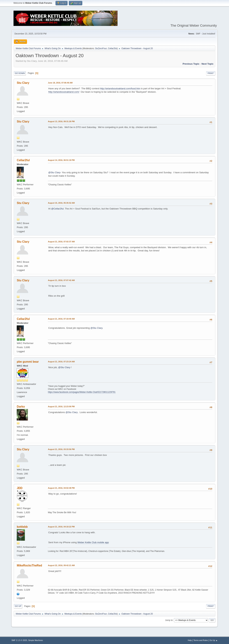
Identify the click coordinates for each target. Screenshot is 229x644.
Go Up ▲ (214, 640)
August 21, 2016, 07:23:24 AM (61, 362)
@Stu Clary (54, 172)
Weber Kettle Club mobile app (93, 542)
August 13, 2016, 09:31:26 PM (61, 121)
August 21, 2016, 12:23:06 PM (61, 406)
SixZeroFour (101, 48)
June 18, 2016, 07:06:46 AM (60, 83)
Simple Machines (36, 640)
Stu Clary (23, 83)
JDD (20, 488)
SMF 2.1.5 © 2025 (19, 640)
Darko (21, 407)
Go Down (20, 73)
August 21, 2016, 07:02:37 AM (61, 242)
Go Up (18, 606)
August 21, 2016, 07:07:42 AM (61, 280)
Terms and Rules (201, 640)
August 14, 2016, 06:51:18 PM (61, 160)
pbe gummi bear (28, 362)
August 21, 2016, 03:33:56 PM (61, 449)
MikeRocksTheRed (29, 565)
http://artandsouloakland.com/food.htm (120, 88)
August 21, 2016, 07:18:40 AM (61, 319)
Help (190, 640)
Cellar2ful (112, 48)
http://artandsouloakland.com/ (64, 92)
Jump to (169, 620)
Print (211, 73)
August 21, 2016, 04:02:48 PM (61, 488)
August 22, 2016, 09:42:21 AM (61, 565)
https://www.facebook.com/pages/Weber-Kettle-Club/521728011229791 (82, 392)
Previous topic (191, 64)
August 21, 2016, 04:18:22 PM (61, 527)
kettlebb (22, 527)
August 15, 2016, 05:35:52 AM (61, 203)
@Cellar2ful (57, 209)
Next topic (207, 64)
